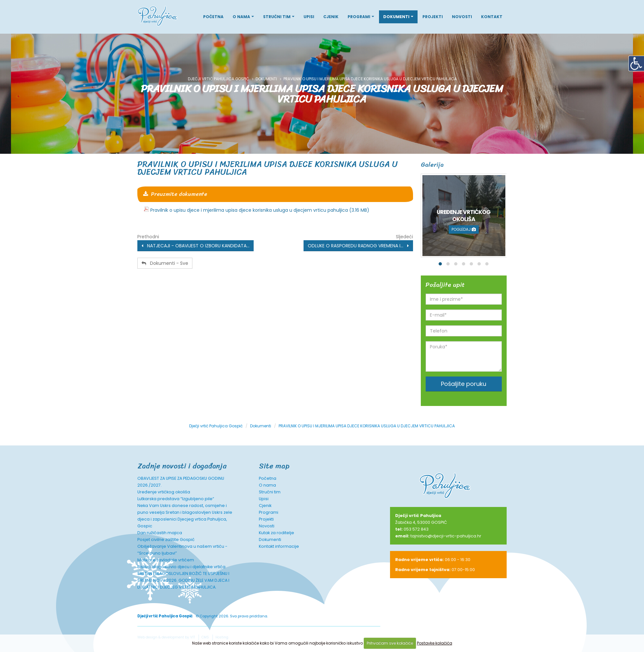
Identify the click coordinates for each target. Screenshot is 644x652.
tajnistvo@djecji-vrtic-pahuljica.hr (446, 536)
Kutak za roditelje (276, 533)
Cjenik (331, 17)
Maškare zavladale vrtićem (166, 560)
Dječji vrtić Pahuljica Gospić (218, 79)
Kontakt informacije (279, 546)
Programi (359, 17)
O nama (241, 17)
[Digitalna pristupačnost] (636, 63)
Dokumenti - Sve (165, 263)
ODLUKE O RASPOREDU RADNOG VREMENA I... (358, 246)
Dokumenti (396, 17)
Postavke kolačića (435, 643)
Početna (213, 17)
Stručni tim (277, 17)
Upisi (309, 17)
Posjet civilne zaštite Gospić (166, 540)
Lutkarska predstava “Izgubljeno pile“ (176, 499)
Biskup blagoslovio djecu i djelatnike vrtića (181, 567)
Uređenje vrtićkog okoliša (164, 492)
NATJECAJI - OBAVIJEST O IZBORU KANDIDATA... (195, 246)
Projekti (433, 17)
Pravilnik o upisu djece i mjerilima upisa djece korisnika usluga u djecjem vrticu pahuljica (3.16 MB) (260, 210)
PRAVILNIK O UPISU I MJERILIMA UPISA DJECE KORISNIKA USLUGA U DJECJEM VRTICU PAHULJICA (267, 168)
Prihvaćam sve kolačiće (390, 643)
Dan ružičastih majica (160, 533)
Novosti (462, 17)
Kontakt (492, 17)
